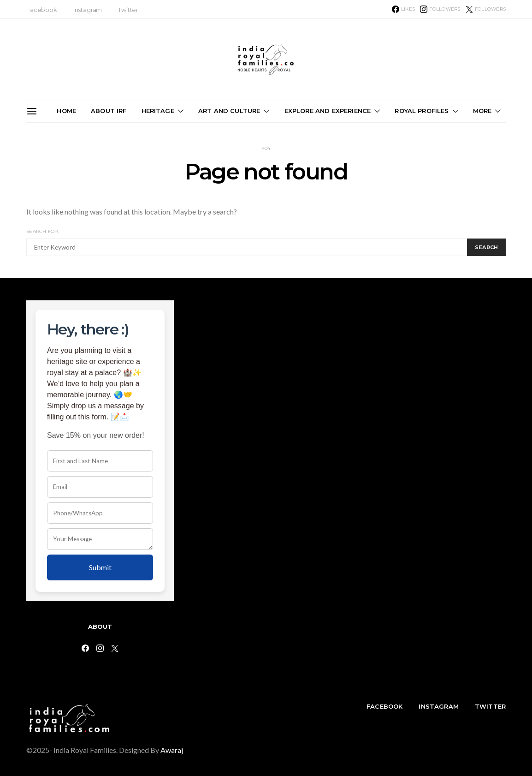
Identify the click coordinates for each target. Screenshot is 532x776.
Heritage (158, 111)
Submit (100, 567)
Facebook (42, 10)
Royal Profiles (422, 111)
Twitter (128, 10)
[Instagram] (440, 9)
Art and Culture (229, 111)
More (482, 111)
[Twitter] (486, 9)
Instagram (88, 10)
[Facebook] (403, 9)
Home (66, 111)
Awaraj (172, 750)
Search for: (43, 231)
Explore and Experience (328, 111)
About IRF (109, 111)
